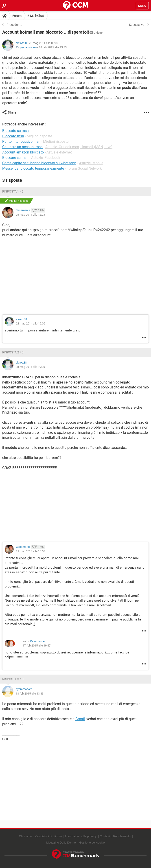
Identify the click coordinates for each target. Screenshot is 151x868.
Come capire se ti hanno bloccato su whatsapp (39, 163)
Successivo (137, 25)
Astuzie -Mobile (91, 163)
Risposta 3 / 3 (13, 679)
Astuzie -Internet (59, 152)
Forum (17, 16)
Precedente (14, 25)
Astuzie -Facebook (46, 158)
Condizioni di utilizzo (48, 836)
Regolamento (122, 836)
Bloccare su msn (15, 158)
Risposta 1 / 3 (13, 191)
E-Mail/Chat (36, 16)
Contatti (105, 836)
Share (12, 112)
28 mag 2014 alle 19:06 (31, 323)
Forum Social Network (84, 168)
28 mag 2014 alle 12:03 (30, 215)
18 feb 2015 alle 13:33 (53, 47)
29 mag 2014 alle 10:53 (31, 551)
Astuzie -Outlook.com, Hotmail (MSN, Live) (79, 147)
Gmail (80, 719)
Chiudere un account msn (22, 147)
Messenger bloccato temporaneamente (33, 168)
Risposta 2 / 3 (13, 352)
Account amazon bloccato (23, 152)
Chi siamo (25, 836)
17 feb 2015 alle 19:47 (37, 646)
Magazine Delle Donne (61, 843)
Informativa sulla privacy (81, 836)
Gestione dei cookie (92, 843)
